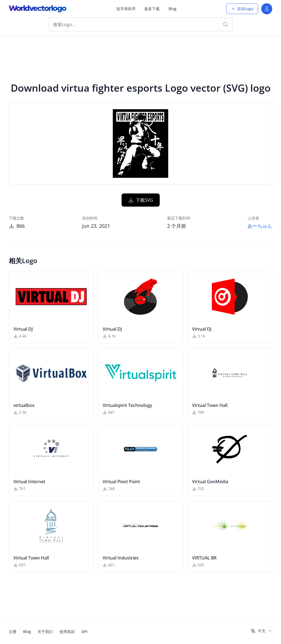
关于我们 (45, 632)
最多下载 (152, 9)
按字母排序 (126, 9)
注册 (13, 632)
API (85, 632)
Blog (172, 9)
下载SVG (141, 200)
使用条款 (67, 632)
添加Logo (242, 9)
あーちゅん (260, 226)
